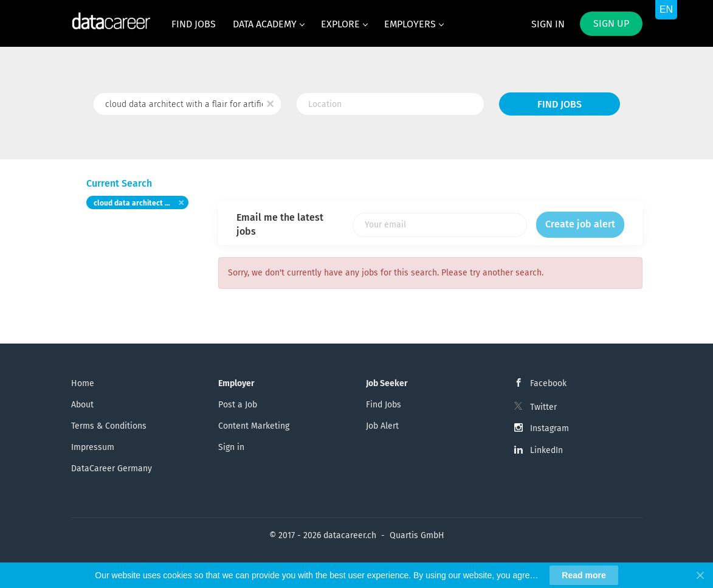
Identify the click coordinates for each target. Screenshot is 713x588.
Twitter (543, 407)
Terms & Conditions (109, 426)
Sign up (611, 23)
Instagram (549, 428)
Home (83, 383)
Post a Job (238, 405)
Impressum (93, 447)
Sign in (548, 24)
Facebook (548, 383)
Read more (584, 575)
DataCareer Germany (112, 469)
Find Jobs (560, 104)
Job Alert (382, 426)
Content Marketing (254, 426)
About (82, 405)
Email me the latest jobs (280, 224)
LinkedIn (546, 450)
